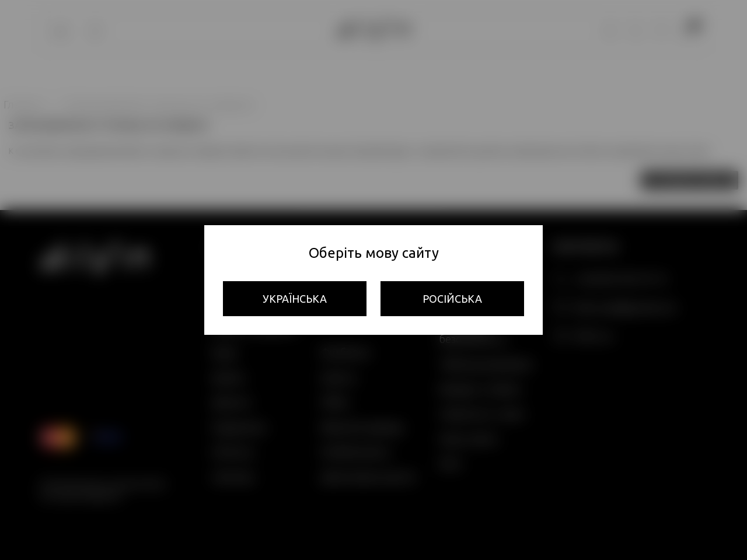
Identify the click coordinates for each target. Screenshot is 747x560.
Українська (295, 299)
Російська (452, 299)
